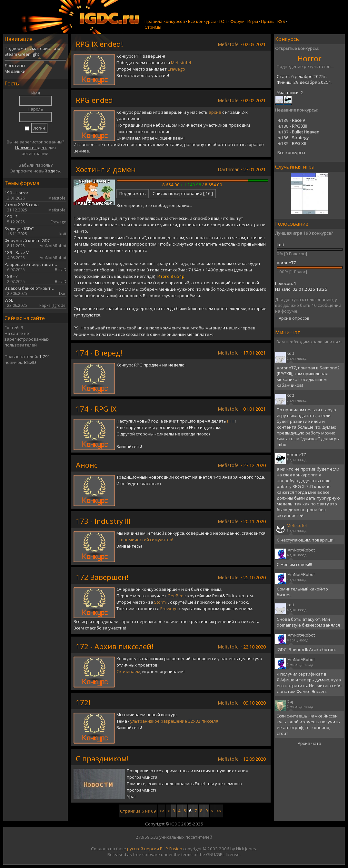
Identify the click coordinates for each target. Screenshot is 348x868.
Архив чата (309, 743)
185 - (292, 143)
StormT (161, 602)
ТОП (223, 21)
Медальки (15, 71)
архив (215, 112)
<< (162, 811)
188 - (292, 126)
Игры (253, 21)
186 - (293, 138)
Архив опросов (294, 318)
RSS (281, 21)
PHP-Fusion (171, 849)
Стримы (153, 27)
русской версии (143, 849)
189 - (291, 120)
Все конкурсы (202, 21)
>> (219, 811)
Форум (237, 21)
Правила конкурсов (165, 21)
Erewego (176, 69)
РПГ (231, 421)
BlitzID (30, 362)
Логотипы (15, 65)
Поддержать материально (32, 48)
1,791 (45, 356)
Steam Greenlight (22, 54)
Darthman (229, 169)
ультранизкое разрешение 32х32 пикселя (174, 721)
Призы (268, 21)
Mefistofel (229, 44)
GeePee (175, 596)
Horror (309, 58)
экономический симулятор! (145, 540)
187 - (298, 132)
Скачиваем (128, 671)
